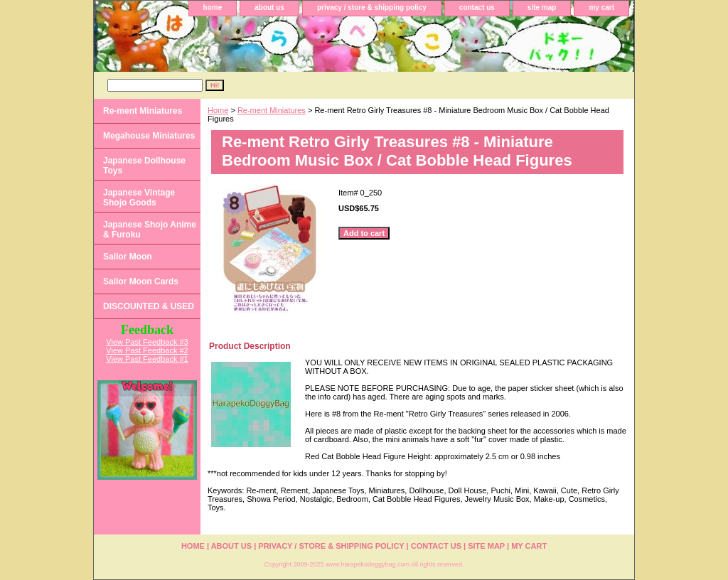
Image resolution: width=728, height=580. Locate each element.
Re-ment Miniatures (272, 110)
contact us (477, 7)
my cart (601, 7)
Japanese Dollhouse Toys (144, 166)
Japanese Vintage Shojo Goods (139, 198)
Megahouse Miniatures (149, 136)
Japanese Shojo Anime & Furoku (150, 230)
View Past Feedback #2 (147, 350)
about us (269, 7)
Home (218, 110)
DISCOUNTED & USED (149, 306)
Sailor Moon (128, 257)
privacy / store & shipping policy (372, 7)
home (213, 7)
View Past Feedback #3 (147, 342)
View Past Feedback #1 (147, 359)
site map (542, 7)
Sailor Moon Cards (141, 281)
